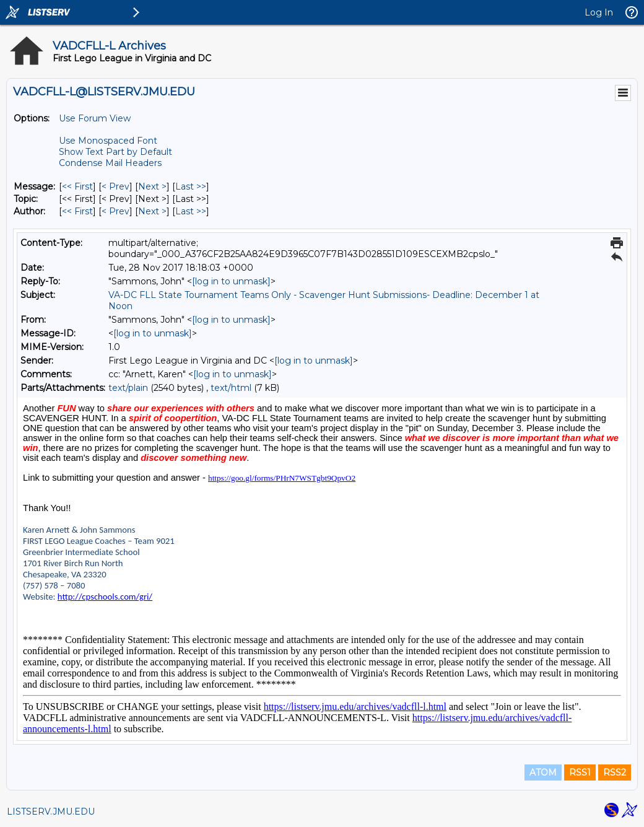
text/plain (128, 388)
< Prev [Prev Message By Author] (115, 211)
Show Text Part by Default (115, 152)
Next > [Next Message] (152, 186)
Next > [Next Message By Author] (152, 211)
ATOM (543, 772)
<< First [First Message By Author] (77, 211)
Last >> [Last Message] (191, 186)
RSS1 (580, 772)
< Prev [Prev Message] (115, 186)
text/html (231, 388)
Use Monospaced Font (108, 141)
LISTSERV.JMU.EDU (51, 812)
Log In (599, 12)
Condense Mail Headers (110, 163)
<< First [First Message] (77, 186)
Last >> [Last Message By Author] (191, 211)
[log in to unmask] (231, 281)
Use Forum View (95, 118)
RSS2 (615, 772)
